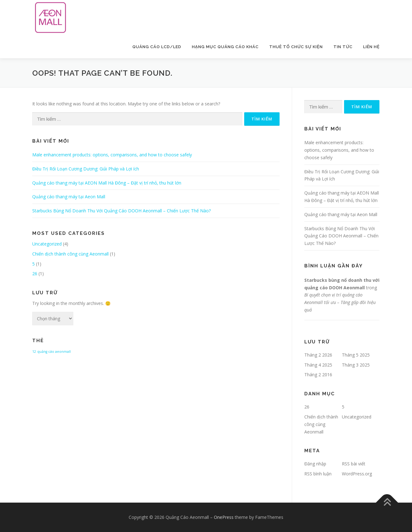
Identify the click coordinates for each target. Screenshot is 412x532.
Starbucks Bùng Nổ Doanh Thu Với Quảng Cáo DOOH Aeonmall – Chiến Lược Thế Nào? (121, 211)
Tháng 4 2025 (318, 365)
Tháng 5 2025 (356, 355)
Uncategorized (47, 244)
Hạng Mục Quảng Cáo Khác (225, 47)
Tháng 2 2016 (318, 375)
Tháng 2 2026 (318, 355)
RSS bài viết (354, 464)
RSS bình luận (318, 474)
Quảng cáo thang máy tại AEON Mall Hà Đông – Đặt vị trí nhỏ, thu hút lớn (107, 183)
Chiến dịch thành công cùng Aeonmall (70, 254)
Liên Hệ (371, 47)
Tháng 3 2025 (356, 365)
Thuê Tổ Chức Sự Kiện (296, 47)
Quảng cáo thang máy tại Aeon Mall (69, 197)
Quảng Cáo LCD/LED (157, 47)
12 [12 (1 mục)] (34, 352)
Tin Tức (343, 47)
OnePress (224, 517)
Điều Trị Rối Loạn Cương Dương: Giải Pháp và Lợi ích (86, 169)
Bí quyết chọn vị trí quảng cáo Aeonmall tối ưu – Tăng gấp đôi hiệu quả (340, 302)
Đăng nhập (315, 464)
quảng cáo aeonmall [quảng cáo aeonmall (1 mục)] (54, 352)
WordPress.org (357, 474)
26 (35, 274)
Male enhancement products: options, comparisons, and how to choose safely (112, 155)
